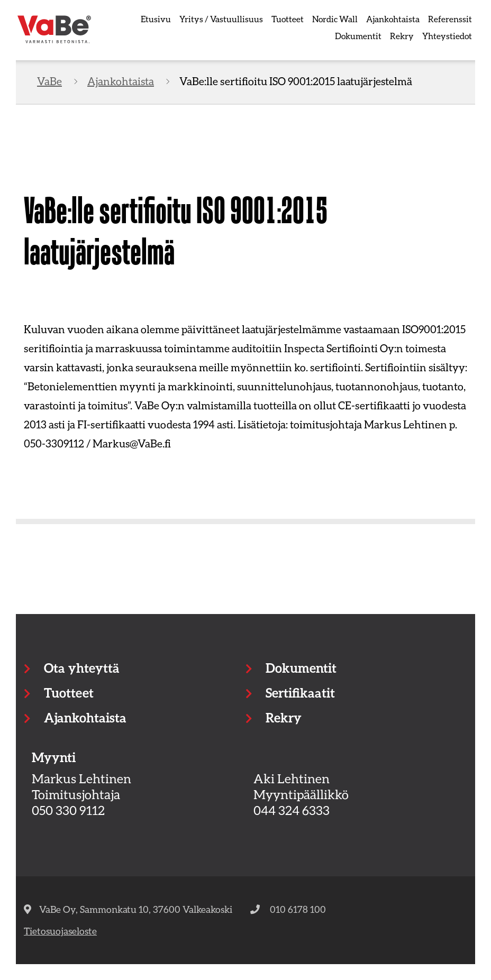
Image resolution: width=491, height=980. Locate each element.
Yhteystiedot (447, 36)
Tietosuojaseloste (60, 931)
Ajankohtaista (393, 19)
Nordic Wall (335, 19)
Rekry (402, 36)
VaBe (49, 81)
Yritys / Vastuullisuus (221, 19)
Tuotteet (288, 19)
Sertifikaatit (300, 693)
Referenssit (450, 19)
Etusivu (156, 19)
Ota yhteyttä (81, 668)
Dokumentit (358, 36)
